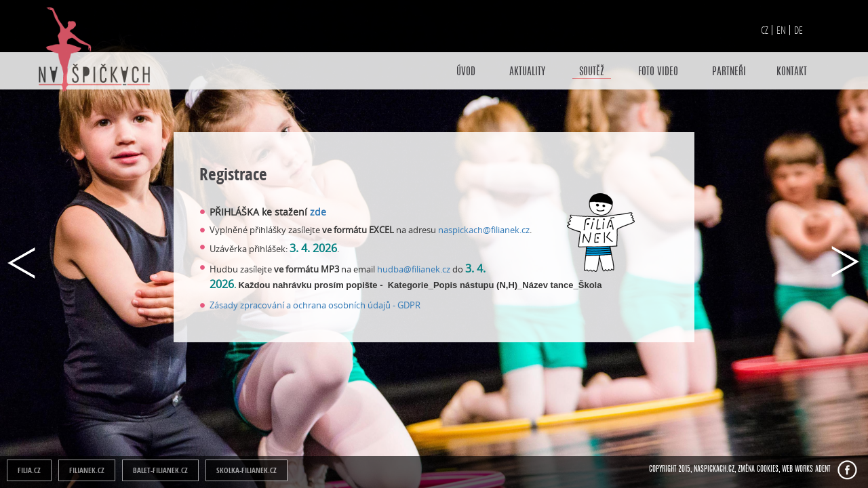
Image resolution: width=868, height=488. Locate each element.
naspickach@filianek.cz (484, 230)
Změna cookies (758, 469)
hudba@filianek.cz (414, 269)
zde (319, 212)
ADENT (823, 469)
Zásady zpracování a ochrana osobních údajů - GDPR (315, 305)
